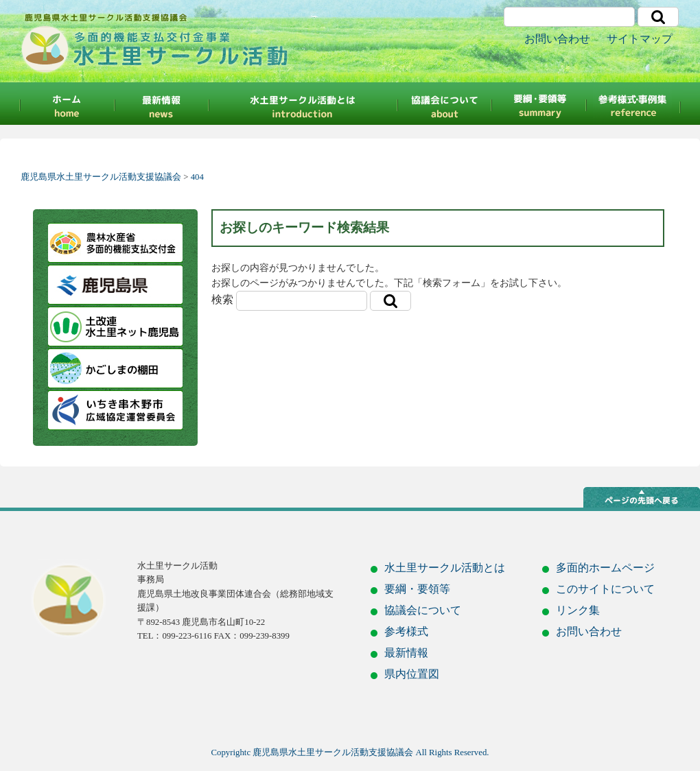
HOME (66, 104)
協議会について (445, 104)
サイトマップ (640, 39)
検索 (222, 299)
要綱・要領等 (539, 104)
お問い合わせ (557, 39)
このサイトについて (605, 589)
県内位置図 (412, 674)
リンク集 (578, 610)
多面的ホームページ (605, 568)
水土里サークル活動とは (445, 568)
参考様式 (635, 104)
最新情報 (161, 104)
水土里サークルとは (303, 104)
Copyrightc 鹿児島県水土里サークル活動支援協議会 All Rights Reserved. (350, 752)
